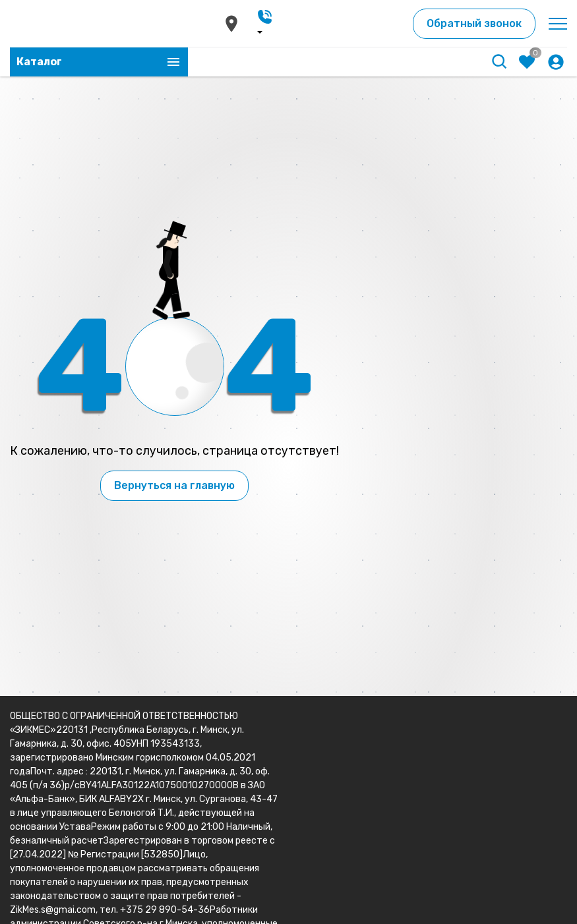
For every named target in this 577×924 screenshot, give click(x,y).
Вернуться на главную (174, 485)
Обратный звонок (474, 23)
